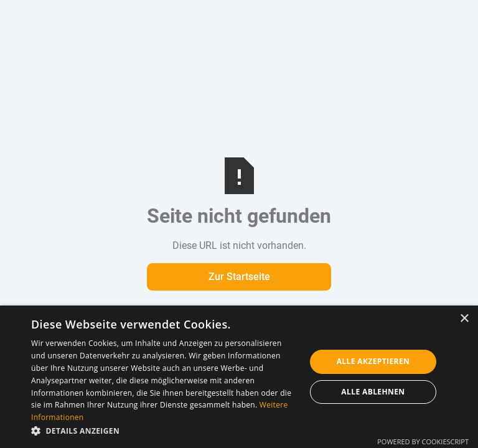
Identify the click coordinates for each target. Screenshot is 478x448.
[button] (164, 431)
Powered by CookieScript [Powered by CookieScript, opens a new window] (423, 441)
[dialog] (239, 377)
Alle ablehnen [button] (373, 392)
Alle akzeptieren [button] (373, 361)
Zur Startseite (239, 277)
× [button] (464, 319)
